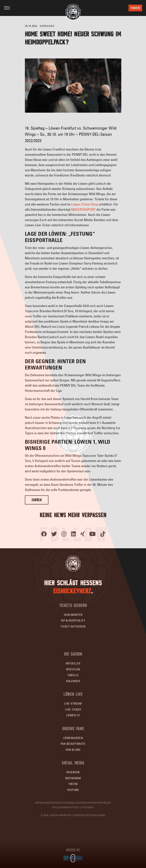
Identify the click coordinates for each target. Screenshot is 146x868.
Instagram (73, 778)
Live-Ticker (73, 709)
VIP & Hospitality (73, 620)
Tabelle (73, 675)
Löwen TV (73, 715)
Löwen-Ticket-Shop (85, 204)
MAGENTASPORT (83, 209)
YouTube (73, 790)
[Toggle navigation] (7, 8)
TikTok (73, 784)
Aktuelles (73, 663)
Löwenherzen (73, 738)
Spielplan (73, 669)
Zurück (37, 500)
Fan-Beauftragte (73, 744)
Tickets (135, 8)
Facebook (73, 772)
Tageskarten (73, 615)
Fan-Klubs (73, 750)
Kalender (73, 681)
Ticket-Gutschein (73, 626)
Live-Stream (73, 704)
